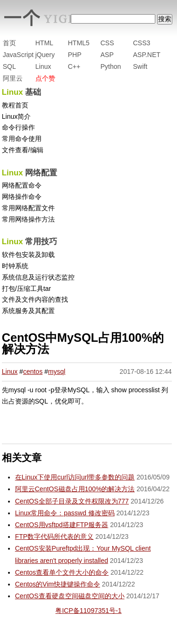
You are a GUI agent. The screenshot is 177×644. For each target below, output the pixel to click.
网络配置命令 (22, 185)
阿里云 (13, 78)
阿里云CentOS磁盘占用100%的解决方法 (75, 489)
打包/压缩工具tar (26, 289)
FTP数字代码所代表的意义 (54, 537)
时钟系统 (15, 266)
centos (33, 372)
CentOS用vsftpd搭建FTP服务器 (62, 525)
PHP (75, 55)
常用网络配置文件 (28, 208)
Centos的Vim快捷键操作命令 (58, 584)
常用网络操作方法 (28, 219)
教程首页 (15, 105)
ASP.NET (147, 55)
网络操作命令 (22, 197)
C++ (74, 66)
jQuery (45, 55)
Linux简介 (16, 116)
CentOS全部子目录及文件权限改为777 (72, 501)
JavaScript (18, 55)
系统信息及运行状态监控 (38, 277)
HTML (44, 43)
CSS (107, 43)
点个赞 (45, 78)
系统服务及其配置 (28, 311)
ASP (107, 55)
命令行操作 (18, 127)
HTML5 (79, 43)
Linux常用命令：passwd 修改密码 (65, 513)
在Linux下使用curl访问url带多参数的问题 (75, 477)
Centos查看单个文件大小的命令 (62, 572)
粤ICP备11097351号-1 (88, 611)
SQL (9, 66)
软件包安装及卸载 (28, 255)
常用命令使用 (22, 139)
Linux (43, 66)
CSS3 (142, 43)
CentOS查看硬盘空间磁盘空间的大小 (70, 596)
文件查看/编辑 (23, 150)
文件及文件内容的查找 (35, 299)
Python (111, 66)
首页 (9, 43)
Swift (140, 66)
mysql (57, 372)
